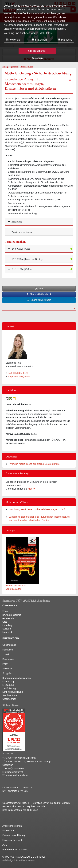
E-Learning (8, 685)
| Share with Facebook (39, 294)
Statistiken (39, 40)
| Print (39, 289)
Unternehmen (9, 699)
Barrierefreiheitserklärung (15, 850)
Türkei (6, 654)
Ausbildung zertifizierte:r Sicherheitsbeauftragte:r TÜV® (37, 509)
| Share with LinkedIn (39, 300)
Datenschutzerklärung (14, 835)
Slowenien (8, 669)
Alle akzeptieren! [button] (37, 51)
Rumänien (8, 650)
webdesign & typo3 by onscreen (19, 860)
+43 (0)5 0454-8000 (15, 768)
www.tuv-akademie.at (17, 775)
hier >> (32, 489)
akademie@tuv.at (14, 772)
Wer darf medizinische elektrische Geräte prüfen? (34, 464)
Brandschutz (27, 67)
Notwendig (13, 40)
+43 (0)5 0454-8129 (18, 373)
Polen (5, 664)
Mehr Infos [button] (46, 33)
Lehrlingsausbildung (13, 692)
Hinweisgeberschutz (13, 840)
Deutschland (9, 659)
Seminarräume (10, 695)
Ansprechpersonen (12, 826)
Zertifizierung (9, 688)
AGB (5, 845)
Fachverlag (8, 682)
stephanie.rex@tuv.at (19, 377)
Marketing (65, 40)
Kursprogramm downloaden (17, 678)
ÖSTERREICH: (10, 605)
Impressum (8, 830)
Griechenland (9, 645)
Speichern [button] (37, 58)
